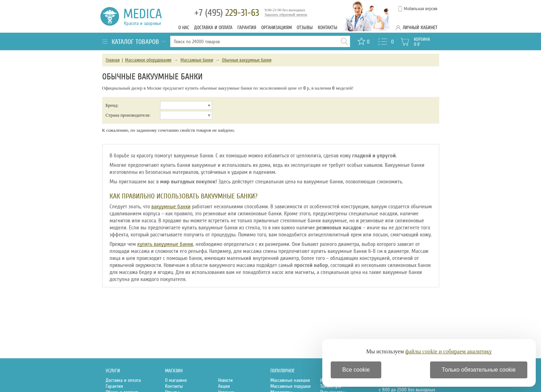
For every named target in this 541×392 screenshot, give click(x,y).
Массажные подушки (291, 386)
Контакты (328, 28)
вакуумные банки (171, 207)
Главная (113, 60)
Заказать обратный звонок (286, 14)
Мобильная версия (421, 9)
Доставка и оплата (213, 28)
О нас (184, 28)
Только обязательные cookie (479, 370)
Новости (225, 380)
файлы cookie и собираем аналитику (448, 351)
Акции (224, 386)
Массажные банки (197, 60)
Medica (147, 16)
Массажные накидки (290, 380)
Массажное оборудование (148, 60)
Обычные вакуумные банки (247, 60)
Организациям (276, 28)
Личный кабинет (420, 28)
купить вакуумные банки (165, 244)
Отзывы (305, 28)
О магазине (176, 380)
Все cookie (356, 370)
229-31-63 (227, 13)
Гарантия (247, 28)
